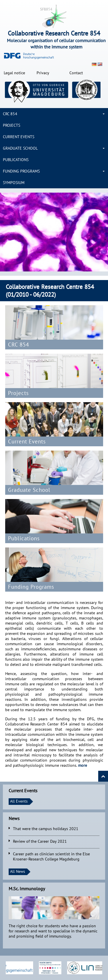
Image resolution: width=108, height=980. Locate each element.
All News (18, 871)
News (14, 818)
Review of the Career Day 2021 (40, 841)
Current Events (19, 137)
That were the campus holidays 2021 (46, 829)
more (83, 765)
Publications (16, 160)
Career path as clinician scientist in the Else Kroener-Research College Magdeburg (51, 856)
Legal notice (14, 73)
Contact (76, 73)
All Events (19, 801)
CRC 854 (10, 114)
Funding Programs (21, 171)
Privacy (43, 73)
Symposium (14, 183)
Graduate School (20, 148)
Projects (12, 125)
